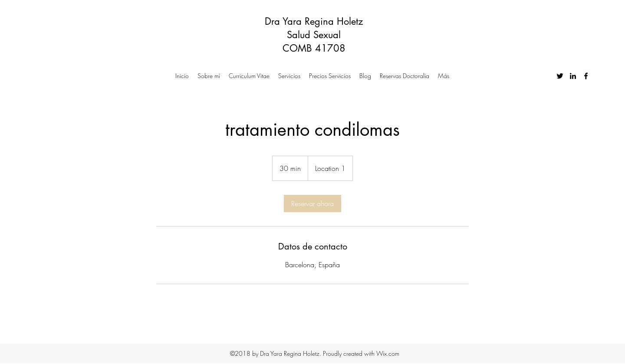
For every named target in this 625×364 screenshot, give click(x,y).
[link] (312, 203)
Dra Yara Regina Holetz (314, 21)
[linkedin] (573, 76)
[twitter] (560, 76)
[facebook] (586, 76)
